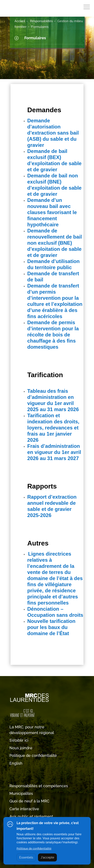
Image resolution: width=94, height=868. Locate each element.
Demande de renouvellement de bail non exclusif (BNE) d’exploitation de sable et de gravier (55, 243)
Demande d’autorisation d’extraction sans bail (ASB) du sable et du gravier (53, 133)
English (16, 763)
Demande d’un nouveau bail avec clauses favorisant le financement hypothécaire (52, 212)
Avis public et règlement (31, 816)
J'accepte (47, 857)
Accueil (20, 21)
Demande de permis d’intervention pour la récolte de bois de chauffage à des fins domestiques (53, 335)
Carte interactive (24, 809)
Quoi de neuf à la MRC (29, 801)
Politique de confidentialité (33, 755)
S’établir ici (19, 740)
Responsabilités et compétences (39, 786)
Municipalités (21, 793)
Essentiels (26, 857)
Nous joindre (21, 748)
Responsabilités (41, 21)
